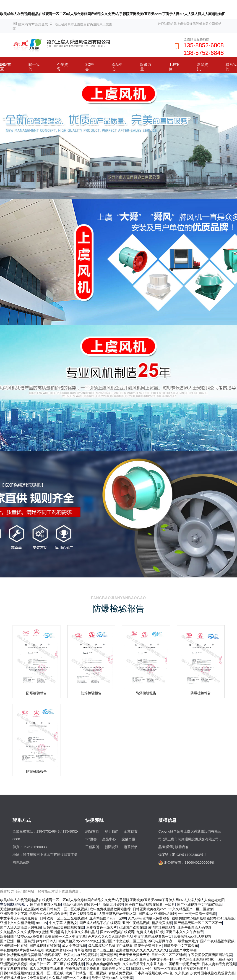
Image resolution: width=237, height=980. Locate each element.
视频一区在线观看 (167, 968)
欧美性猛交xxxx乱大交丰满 (112, 978)
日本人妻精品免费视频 (219, 964)
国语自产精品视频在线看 (144, 904)
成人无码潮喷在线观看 (47, 968)
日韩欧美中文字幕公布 (181, 946)
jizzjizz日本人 (46, 941)
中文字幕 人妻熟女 (63, 923)
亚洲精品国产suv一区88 (108, 918)
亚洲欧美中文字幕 (14, 914)
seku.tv (42, 923)
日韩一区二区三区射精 (169, 955)
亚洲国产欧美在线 (133, 927)
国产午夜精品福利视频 (217, 941)
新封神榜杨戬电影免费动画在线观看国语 (31, 955)
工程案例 (174, 67)
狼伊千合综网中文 (148, 946)
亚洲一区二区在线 (50, 973)
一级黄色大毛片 (186, 941)
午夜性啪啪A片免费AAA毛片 (22, 950)
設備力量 (146, 67)
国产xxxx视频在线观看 (117, 932)
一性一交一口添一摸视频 (197, 914)
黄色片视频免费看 (83, 914)
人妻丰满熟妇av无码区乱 (118, 914)
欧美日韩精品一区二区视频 (86, 973)
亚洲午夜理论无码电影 (195, 927)
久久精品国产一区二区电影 (69, 978)
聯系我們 (131, 847)
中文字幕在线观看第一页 (153, 936)
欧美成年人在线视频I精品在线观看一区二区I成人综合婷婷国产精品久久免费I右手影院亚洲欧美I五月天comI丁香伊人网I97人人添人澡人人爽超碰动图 (113, 14)
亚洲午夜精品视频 (136, 923)
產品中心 (117, 67)
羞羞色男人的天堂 (115, 968)
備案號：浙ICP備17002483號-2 (182, 855)
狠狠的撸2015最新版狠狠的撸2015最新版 (203, 918)
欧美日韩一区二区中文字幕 (65, 936)
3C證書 (89, 67)
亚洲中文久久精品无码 (17, 923)
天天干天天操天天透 (134, 955)
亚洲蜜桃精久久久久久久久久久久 (141, 950)
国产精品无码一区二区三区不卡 (198, 923)
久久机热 (182, 973)
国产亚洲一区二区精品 (17, 941)
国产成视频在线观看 (45, 946)
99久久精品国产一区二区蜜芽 (191, 909)
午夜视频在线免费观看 (83, 968)
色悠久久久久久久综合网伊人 (110, 936)
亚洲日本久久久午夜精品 (184, 932)
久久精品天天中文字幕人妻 (143, 964)
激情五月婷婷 (113, 904)
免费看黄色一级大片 (101, 927)
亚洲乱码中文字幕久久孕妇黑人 (74, 932)
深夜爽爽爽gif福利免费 (103, 964)
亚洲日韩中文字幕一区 (156, 959)
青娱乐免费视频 (121, 973)
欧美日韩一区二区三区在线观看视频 (57, 964)
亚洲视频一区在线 (14, 946)
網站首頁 (5, 67)
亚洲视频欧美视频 (14, 964)
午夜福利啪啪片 (195, 968)
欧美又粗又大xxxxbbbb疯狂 (79, 941)
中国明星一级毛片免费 (182, 964)
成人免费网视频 (74, 946)
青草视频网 (83, 950)
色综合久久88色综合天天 (48, 914)
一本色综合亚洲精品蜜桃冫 (196, 959)
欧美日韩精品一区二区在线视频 (64, 909)
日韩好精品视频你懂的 (17, 973)
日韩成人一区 (141, 968)
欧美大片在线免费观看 (81, 955)
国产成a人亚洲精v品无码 (157, 914)
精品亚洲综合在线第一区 (82, 904)
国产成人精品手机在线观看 (100, 923)
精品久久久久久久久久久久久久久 (69, 959)
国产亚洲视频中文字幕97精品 (199, 904)
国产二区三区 (103, 950)
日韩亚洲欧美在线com (150, 909)
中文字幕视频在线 (14, 968)
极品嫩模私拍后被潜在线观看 (110, 946)
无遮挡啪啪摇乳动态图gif (19, 909)
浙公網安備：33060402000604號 (189, 862)
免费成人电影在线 (150, 932)
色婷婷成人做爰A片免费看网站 (23, 978)
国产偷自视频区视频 (46, 904)
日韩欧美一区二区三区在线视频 (64, 918)
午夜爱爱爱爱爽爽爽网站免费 (210, 955)
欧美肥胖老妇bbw (59, 950)
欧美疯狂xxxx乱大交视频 (193, 936)
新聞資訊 (203, 67)
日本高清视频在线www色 (154, 973)
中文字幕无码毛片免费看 (19, 918)
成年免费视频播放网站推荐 (110, 909)
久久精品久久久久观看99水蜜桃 (24, 932)
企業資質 (63, 67)
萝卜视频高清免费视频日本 (21, 959)
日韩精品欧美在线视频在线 (64, 927)
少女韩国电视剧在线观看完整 (212, 973)
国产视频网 (108, 955)
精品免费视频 (162, 923)
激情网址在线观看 (162, 927)
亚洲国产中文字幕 (183, 950)
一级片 (170, 904)
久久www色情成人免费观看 (149, 918)
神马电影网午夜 (160, 941)
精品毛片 (225, 959)
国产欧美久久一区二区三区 (117, 959)
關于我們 (34, 67)
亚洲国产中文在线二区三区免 (124, 941)
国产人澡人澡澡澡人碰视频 (21, 927)
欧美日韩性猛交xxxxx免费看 (21, 936)
